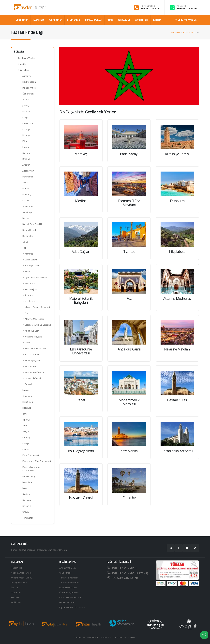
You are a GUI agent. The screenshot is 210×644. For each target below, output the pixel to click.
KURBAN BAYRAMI (94, 20)
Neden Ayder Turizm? (22, 573)
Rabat (28, 343)
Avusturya (27, 212)
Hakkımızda (17, 568)
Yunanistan (28, 518)
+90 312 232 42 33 (151, 8)
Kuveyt (26, 443)
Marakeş (29, 254)
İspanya (26, 420)
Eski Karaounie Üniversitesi (38, 325)
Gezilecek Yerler (26, 58)
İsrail (25, 426)
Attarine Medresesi (34, 319)
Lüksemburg (29, 476)
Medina (29, 272)
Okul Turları (65, 573)
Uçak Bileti (16, 593)
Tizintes (29, 295)
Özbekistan (28, 94)
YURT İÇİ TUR (22, 20)
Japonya (26, 106)
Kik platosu (30, 301)
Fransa (26, 390)
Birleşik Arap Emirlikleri (33, 224)
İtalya (25, 414)
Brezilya (26, 159)
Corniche (29, 384)
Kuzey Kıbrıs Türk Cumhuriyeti (37, 461)
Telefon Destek (148, 6)
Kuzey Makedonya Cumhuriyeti (31, 469)
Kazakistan (28, 123)
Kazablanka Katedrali (35, 372)
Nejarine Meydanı (34, 337)
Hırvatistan (28, 402)
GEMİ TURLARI (74, 20)
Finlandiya (27, 195)
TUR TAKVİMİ (124, 20)
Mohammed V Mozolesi (37, 349)
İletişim (15, 588)
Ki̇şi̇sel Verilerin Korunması (72, 607)
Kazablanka (30, 366)
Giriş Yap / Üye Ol (186, 20)
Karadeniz (38, 20)
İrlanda (26, 100)
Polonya (26, 129)
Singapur (27, 153)
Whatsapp (181, 6)
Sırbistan (27, 494)
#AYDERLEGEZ (141, 20)
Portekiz (26, 200)
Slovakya (27, 500)
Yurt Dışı (24, 70)
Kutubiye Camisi (33, 266)
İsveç (25, 183)
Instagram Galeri (19, 583)
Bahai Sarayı (31, 260)
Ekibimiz (15, 597)
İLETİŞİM (157, 20)
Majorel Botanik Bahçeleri (37, 307)
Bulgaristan (28, 236)
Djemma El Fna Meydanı (36, 277)
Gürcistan (27, 396)
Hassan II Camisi (33, 378)
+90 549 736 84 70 (187, 8)
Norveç (26, 189)
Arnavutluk (28, 206)
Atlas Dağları (31, 289)
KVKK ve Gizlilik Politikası (71, 597)
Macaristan (28, 482)
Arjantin (26, 165)
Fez (27, 313)
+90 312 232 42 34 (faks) (128, 573)
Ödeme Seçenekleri (69, 593)
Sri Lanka (27, 506)
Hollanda (27, 408)
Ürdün (26, 512)
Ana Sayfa (175, 33)
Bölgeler (188, 33)
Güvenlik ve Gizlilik (68, 588)
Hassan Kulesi (32, 355)
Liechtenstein (29, 82)
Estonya (26, 147)
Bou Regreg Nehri (34, 360)
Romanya (27, 112)
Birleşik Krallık (29, 88)
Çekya (25, 242)
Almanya (27, 76)
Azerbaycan (28, 171)
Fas (24, 248)
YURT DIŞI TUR (55, 20)
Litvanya (26, 135)
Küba (25, 141)
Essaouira (30, 283)
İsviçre (26, 432)
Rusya (25, 117)
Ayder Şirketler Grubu (22, 578)
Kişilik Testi (16, 602)
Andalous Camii (32, 331)
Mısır (25, 488)
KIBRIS (110, 20)
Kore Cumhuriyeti (31, 455)
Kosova (26, 449)
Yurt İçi (23, 64)
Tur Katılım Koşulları (69, 578)
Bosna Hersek (29, 230)
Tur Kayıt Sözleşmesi (69, 583)
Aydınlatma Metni (68, 568)
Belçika (26, 218)
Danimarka (28, 177)
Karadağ (26, 437)
